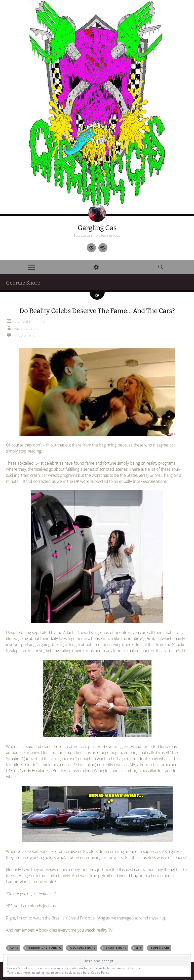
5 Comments (24, 336)
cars (14, 948)
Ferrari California (44, 948)
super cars (160, 948)
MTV (139, 948)
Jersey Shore (115, 948)
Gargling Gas (97, 228)
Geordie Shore (83, 948)
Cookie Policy (100, 973)
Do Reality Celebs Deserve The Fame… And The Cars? (97, 311)
